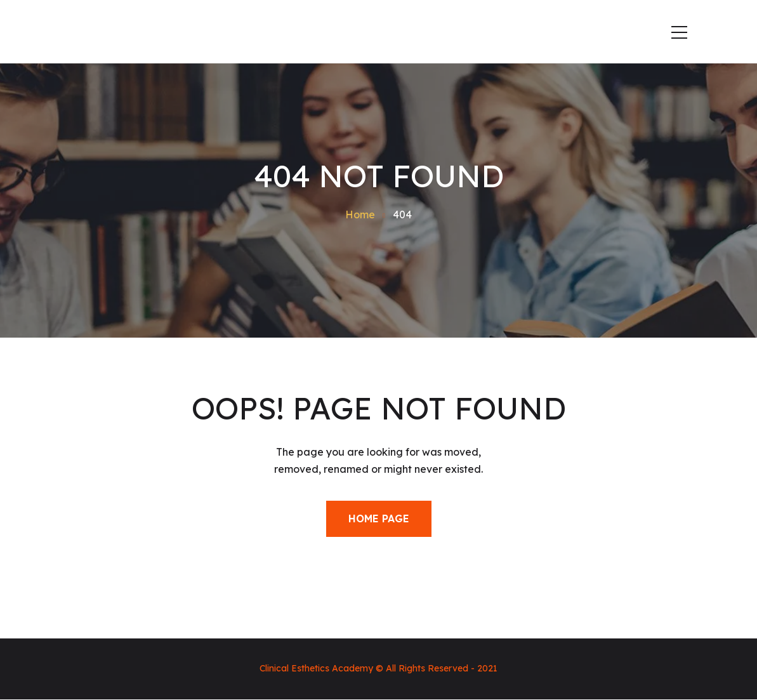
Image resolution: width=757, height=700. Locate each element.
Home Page (379, 518)
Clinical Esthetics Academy (316, 668)
